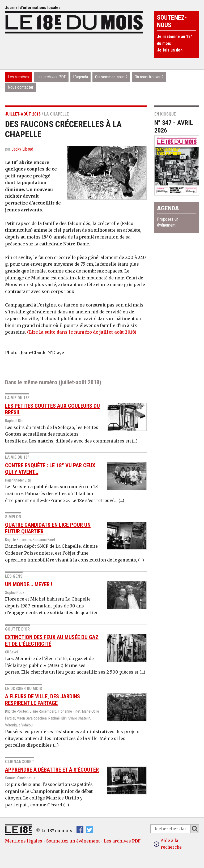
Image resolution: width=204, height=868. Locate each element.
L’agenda (80, 77)
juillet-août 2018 (23, 114)
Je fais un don (170, 50)
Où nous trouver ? (149, 77)
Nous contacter (21, 87)
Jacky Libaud (22, 149)
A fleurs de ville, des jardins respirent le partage (42, 700)
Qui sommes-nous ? (111, 77)
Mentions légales (24, 841)
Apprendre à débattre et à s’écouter (52, 769)
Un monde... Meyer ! (29, 584)
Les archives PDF (51, 77)
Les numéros (18, 77)
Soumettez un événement (73, 841)
